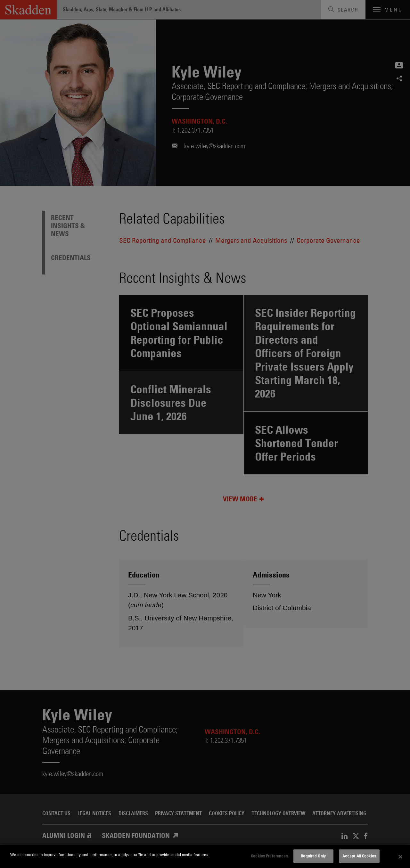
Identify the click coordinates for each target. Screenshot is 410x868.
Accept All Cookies (359, 856)
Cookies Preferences (269, 856)
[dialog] (205, 857)
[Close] (400, 857)
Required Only (313, 856)
